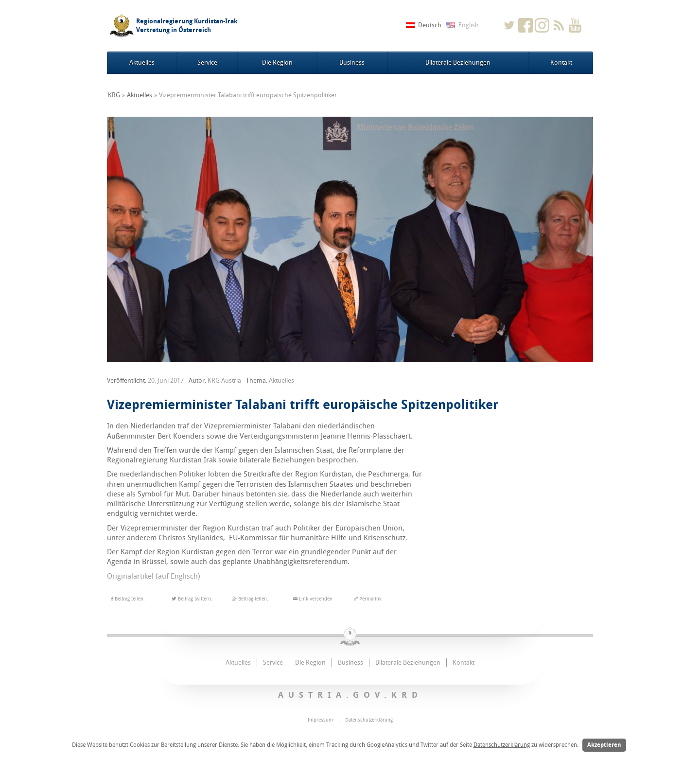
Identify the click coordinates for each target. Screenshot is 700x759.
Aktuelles (142, 62)
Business (352, 62)
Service (207, 62)
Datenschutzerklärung (502, 745)
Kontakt (561, 62)
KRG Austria (224, 380)
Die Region (277, 62)
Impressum (320, 720)
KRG (114, 95)
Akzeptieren (604, 745)
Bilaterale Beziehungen (458, 62)
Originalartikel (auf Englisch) (155, 576)
